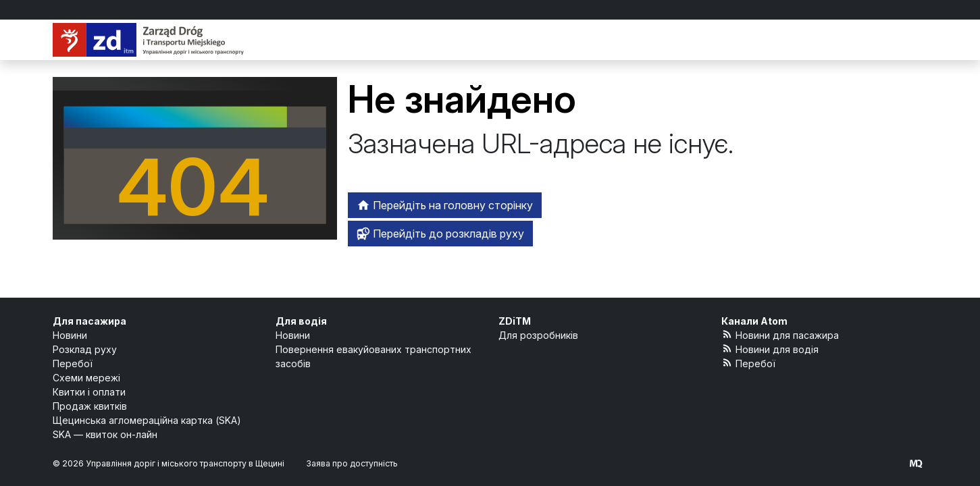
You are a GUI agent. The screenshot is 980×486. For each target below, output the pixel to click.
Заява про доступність (352, 463)
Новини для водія (770, 349)
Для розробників (538, 335)
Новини (70, 335)
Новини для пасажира (780, 334)
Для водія (301, 321)
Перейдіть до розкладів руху (440, 234)
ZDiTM (515, 321)
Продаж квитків (90, 406)
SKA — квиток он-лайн (105, 434)
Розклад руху (85, 349)
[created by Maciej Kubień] (916, 463)
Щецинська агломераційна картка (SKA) (147, 420)
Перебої (73, 363)
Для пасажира (89, 321)
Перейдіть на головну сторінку (445, 205)
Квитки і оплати (89, 392)
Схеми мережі (86, 378)
